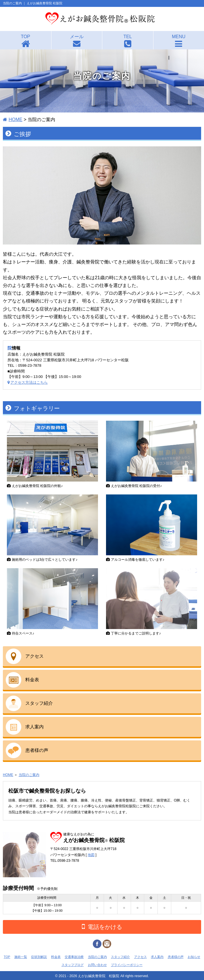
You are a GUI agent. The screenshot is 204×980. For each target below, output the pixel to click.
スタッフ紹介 (39, 703)
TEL (128, 37)
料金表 (32, 680)
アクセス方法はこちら (29, 382)
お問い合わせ (97, 965)
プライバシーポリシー (127, 965)
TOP (25, 37)
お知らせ (194, 957)
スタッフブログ (73, 965)
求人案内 (34, 727)
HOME (16, 120)
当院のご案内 (29, 775)
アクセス (34, 656)
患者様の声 (37, 750)
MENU (179, 37)
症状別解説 (39, 957)
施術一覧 (21, 957)
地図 (91, 855)
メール (77, 37)
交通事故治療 (74, 957)
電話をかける (102, 926)
